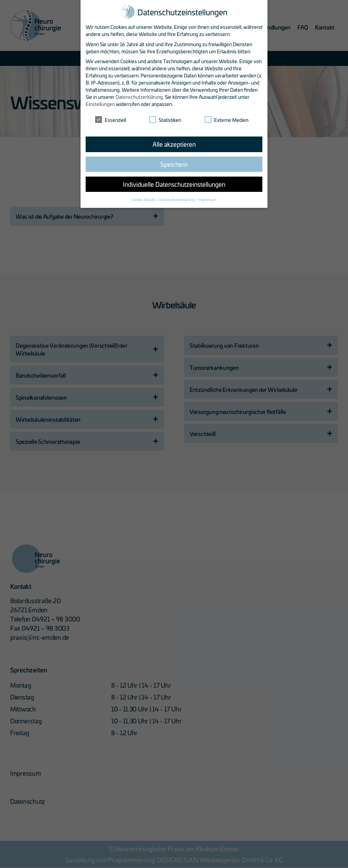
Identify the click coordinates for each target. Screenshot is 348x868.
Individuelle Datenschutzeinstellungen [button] (174, 183)
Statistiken (165, 119)
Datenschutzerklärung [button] (177, 198)
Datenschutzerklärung (139, 96)
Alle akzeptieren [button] (174, 143)
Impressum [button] (207, 198)
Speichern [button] (174, 163)
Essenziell (111, 119)
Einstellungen (100, 103)
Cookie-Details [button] (144, 198)
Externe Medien (227, 119)
